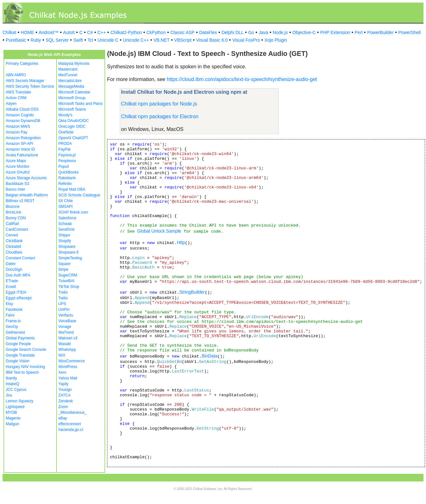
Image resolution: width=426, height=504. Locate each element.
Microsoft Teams (72, 109)
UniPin (64, 310)
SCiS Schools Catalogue (79, 195)
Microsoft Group (72, 98)
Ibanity (11, 378)
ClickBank (14, 241)
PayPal (64, 149)
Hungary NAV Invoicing (25, 367)
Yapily (64, 384)
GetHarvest (15, 332)
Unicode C (108, 40)
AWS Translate (18, 92)
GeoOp (12, 327)
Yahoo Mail (68, 378)
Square (65, 264)
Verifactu (66, 315)
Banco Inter (15, 189)
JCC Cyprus (16, 390)
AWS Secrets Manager (25, 81)
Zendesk (66, 401)
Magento (13, 418)
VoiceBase (68, 321)
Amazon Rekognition (23, 138)
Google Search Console (26, 350)
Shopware (67, 247)
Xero (62, 372)
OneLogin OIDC (72, 126)
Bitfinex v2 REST (20, 201)
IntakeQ (12, 384)
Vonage (65, 327)
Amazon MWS (18, 126)
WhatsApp (67, 350)
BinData (210, 356)
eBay (63, 418)
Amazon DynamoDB (23, 121)
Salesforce (68, 218)
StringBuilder (192, 292)
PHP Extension (335, 32)
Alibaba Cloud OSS (22, 109)
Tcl (90, 40)
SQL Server (57, 40)
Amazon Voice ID (20, 149)
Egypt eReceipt (19, 298)
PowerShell (410, 32)
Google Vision (18, 361)
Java (263, 32)
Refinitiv (65, 184)
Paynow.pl (67, 155)
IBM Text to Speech (22, 372)
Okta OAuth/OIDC (74, 121)
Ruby (36, 40)
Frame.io (13, 321)
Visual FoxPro (246, 40)
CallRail (12, 224)
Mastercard (68, 69)
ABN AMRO (16, 75)
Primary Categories (22, 64)
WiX (62, 355)
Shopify (65, 241)
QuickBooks (69, 172)
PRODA (65, 144)
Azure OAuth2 (18, 172)
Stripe (63, 269)
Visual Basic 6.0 (212, 40)
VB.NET (162, 40)
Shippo (64, 235)
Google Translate (20, 355)
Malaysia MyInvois (74, 64)
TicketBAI (67, 281)
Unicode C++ (136, 40)
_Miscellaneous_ (73, 412)
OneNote (66, 132)
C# (90, 32)
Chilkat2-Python (126, 32)
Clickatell (13, 247)
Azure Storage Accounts (26, 178)
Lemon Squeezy (20, 401)
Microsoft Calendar (74, 92)
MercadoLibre (70, 81)
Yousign (65, 390)
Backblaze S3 (17, 184)
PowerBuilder (380, 32)
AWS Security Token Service (30, 86)
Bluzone (13, 207)
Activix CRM (16, 98)
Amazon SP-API (20, 144)
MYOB (11, 412)
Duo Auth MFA (18, 275)
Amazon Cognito (20, 115)
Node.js (280, 32)
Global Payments (20, 338)
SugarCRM (68, 275)
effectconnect (70, 424)
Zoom (63, 407)
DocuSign (14, 269)
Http (181, 242)
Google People (18, 344)
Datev (11, 264)
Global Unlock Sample (159, 231)
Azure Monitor (18, 167)
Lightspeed (15, 407)
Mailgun (12, 424)
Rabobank (67, 178)
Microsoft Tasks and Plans (81, 104)
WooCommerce (72, 361)
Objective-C (304, 32)
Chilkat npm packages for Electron (160, 116)
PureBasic (16, 40)
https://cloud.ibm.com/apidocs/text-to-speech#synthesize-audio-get (242, 79)
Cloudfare (14, 252)
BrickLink (14, 212)
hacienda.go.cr (71, 430)
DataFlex (208, 32)
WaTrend (66, 332)
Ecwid (11, 287)
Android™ (49, 32)
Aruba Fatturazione (22, 155)
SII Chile (66, 201)
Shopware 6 (69, 252)
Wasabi (65, 344)
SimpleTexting (70, 258)
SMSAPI (66, 207)
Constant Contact (20, 258)
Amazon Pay (17, 132)
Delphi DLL (232, 32)
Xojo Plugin (276, 40)
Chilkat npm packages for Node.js (159, 104)
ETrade (12, 281)
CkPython (156, 32)
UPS (62, 304)
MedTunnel (68, 75)
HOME (27, 32)
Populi (64, 167)
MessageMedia (71, 86)
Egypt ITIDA (16, 292)
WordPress (68, 367)
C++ (102, 32)
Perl (359, 32)
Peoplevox (67, 161)
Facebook (14, 310)
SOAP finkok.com (73, 212)
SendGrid (67, 229)
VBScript (183, 40)
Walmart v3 (68, 338)
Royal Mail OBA (72, 189)
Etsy (9, 304)
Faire (10, 315)
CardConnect (17, 229)
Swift (78, 40)
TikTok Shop (69, 287)
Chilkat (9, 32)
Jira (9, 395)
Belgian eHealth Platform (27, 195)
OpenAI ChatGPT (73, 138)
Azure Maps (16, 161)
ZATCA (64, 395)
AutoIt (69, 32)
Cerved (12, 235)
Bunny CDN (16, 218)
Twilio (63, 298)
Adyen (11, 104)
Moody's (65, 115)
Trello (63, 292)
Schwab (65, 224)
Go (251, 32)
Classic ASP (182, 32)
